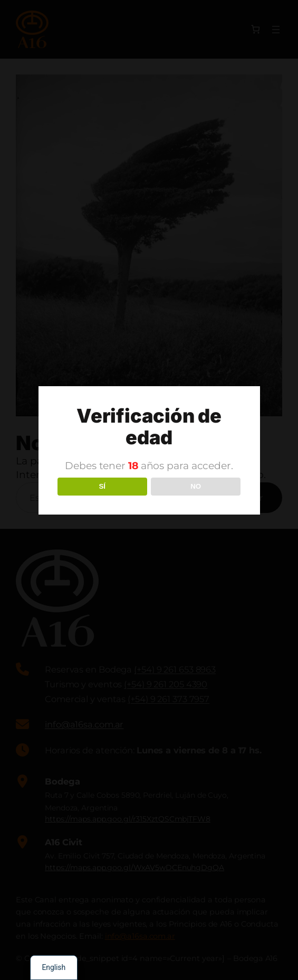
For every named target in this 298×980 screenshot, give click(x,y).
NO (196, 486)
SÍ (102, 486)
